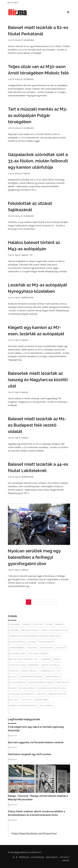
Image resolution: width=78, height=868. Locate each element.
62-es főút (39, 624)
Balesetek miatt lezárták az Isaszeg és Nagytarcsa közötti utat (38, 380)
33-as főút (61, 648)
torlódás (32, 648)
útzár (50, 624)
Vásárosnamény (17, 648)
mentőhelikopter (58, 694)
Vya (17, 255)
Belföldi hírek (28, 297)
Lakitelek (41, 694)
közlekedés (29, 40)
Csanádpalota (47, 671)
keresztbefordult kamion (41, 682)
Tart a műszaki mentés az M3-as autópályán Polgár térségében (38, 115)
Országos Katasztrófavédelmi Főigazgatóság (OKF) (35, 636)
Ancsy (18, 40)
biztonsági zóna (17, 653)
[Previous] (23, 602)
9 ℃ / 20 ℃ (13, 3)
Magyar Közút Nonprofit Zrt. (24, 659)
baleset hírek (41, 700)
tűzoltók (27, 700)
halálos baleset (29, 671)
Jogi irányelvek (38, 857)
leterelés (14, 671)
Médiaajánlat (52, 857)
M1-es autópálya (27, 688)
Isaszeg (13, 688)
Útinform (14, 630)
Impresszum (24, 857)
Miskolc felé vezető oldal (55, 630)
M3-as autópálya (17, 642)
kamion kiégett (53, 677)
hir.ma (17, 852)
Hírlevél (66, 861)
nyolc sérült (46, 705)
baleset (27, 173)
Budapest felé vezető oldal (52, 688)
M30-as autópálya (30, 630)
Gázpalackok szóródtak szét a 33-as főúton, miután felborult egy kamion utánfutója (38, 161)
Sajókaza (46, 659)
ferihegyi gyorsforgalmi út (23, 705)
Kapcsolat (65, 857)
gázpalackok (46, 648)
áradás (57, 659)
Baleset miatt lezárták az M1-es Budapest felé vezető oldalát (37, 425)
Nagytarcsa (63, 682)
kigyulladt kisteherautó (21, 694)
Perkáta (60, 624)
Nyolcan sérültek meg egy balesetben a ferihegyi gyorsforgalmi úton (34, 557)
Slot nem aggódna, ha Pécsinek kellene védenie (36, 742)
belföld (13, 677)
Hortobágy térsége (38, 653)
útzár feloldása (17, 665)
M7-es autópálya (17, 682)
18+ (31, 255)
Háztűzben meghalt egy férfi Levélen (30, 754)
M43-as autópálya (51, 665)
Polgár (32, 642)
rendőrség (34, 665)
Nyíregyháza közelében (31, 677)
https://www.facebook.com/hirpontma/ (34, 833)
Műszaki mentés (46, 642)
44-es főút (14, 700)
